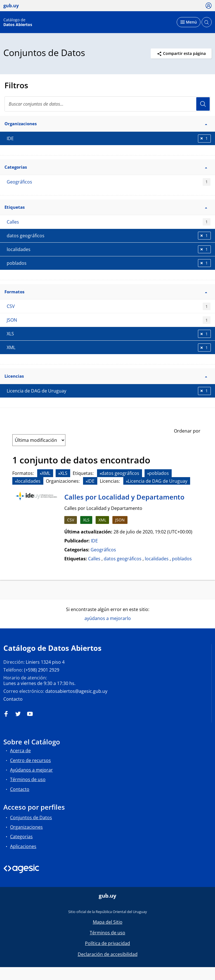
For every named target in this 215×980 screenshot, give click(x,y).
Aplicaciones (23, 846)
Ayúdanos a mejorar (31, 770)
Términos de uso (28, 779)
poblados (182, 559)
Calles (109, 222)
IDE (94, 541)
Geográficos (109, 182)
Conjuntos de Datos (31, 818)
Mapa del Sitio (108, 922)
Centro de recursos (30, 760)
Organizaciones (26, 827)
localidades (157, 559)
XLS (86, 520)
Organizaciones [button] (106, 124)
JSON (109, 320)
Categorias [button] (106, 167)
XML (102, 520)
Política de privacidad (108, 943)
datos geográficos (123, 559)
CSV (109, 306)
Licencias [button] (106, 376)
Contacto (13, 699)
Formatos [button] (106, 292)
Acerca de (20, 751)
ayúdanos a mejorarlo (108, 618)
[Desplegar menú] (189, 22)
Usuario (203, 104)
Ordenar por (187, 431)
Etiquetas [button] (106, 207)
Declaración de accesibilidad (108, 954)
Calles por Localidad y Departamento (124, 497)
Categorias (21, 837)
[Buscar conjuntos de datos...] (108, 104)
